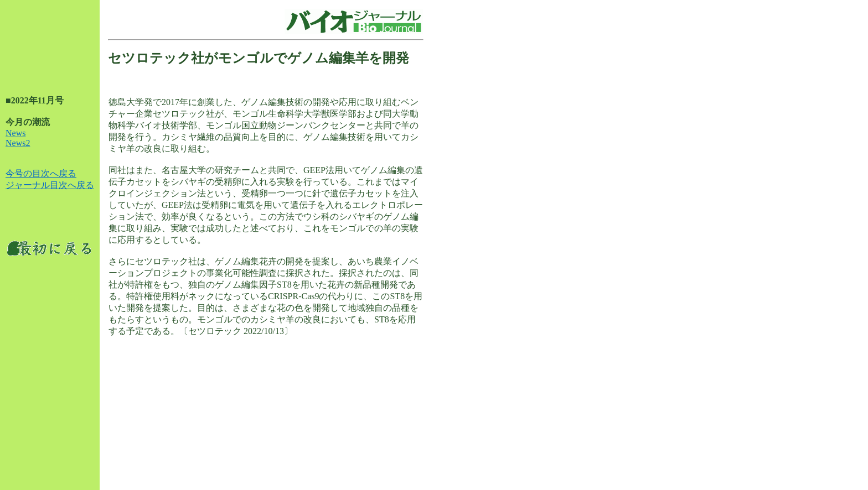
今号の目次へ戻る (41, 173)
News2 (18, 143)
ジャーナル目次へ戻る (50, 185)
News (15, 133)
